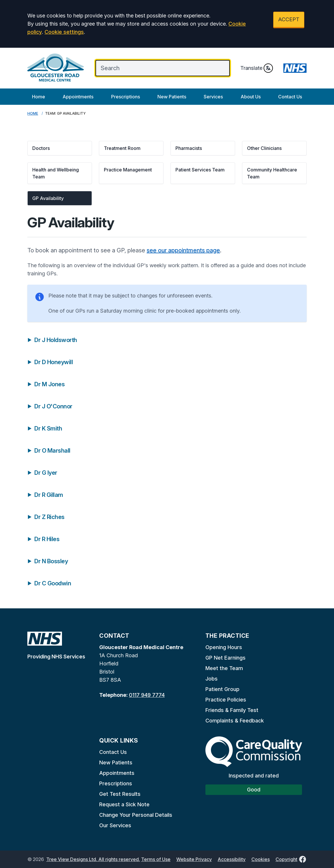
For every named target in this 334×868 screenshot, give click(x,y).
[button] (60, 148)
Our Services (115, 825)
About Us (251, 97)
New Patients (172, 97)
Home (39, 97)
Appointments (78, 97)
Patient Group (222, 689)
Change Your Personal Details (136, 815)
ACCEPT (289, 19)
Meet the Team (224, 668)
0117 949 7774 (147, 695)
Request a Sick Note (124, 804)
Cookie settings (64, 32)
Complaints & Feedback (235, 721)
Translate (257, 68)
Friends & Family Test (232, 710)
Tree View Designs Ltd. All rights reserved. (93, 859)
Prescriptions (126, 97)
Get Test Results (120, 794)
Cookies (261, 859)
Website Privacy (194, 859)
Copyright (286, 859)
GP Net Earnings (225, 658)
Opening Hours (224, 647)
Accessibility (232, 859)
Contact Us (290, 97)
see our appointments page (183, 250)
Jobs (212, 679)
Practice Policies (226, 700)
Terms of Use (156, 859)
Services (213, 97)
